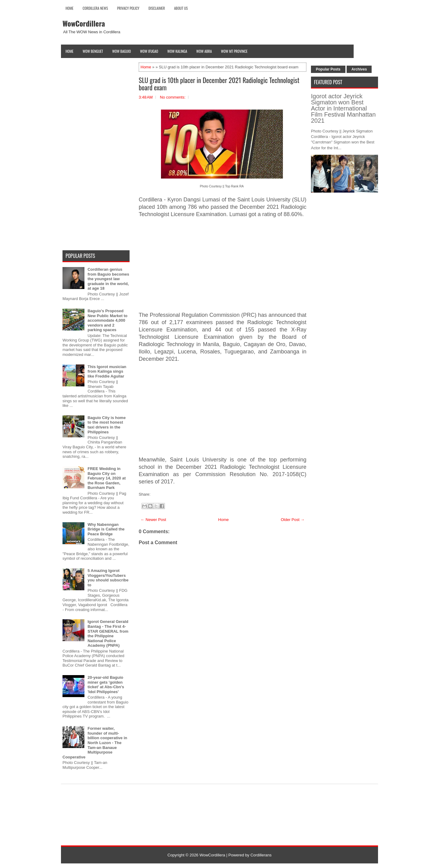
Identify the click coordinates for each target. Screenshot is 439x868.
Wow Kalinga (177, 51)
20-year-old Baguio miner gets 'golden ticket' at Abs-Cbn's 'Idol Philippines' (106, 685)
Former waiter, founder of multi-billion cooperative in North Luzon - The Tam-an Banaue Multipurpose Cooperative (95, 743)
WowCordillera (84, 23)
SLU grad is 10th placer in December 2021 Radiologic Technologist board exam (219, 84)
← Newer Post (153, 520)
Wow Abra (204, 51)
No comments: (173, 97)
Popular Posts (328, 69)
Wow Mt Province (234, 51)
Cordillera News (95, 8)
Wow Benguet (93, 51)
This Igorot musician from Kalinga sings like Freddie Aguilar (107, 371)
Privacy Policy (128, 8)
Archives (359, 69)
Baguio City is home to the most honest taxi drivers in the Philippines (107, 425)
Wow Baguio (121, 51)
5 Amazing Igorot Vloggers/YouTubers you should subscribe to (108, 578)
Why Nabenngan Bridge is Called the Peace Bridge (106, 529)
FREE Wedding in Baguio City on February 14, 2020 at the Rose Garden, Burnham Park (107, 478)
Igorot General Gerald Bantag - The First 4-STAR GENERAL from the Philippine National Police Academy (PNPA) (108, 633)
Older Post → (293, 520)
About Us (181, 8)
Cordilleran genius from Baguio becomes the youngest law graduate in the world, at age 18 (108, 279)
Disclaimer (157, 8)
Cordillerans (261, 855)
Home (70, 8)
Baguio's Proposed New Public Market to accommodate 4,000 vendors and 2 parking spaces (107, 320)
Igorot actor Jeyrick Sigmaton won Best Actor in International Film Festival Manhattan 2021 (343, 108)
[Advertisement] (223, 265)
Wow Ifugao (149, 51)
